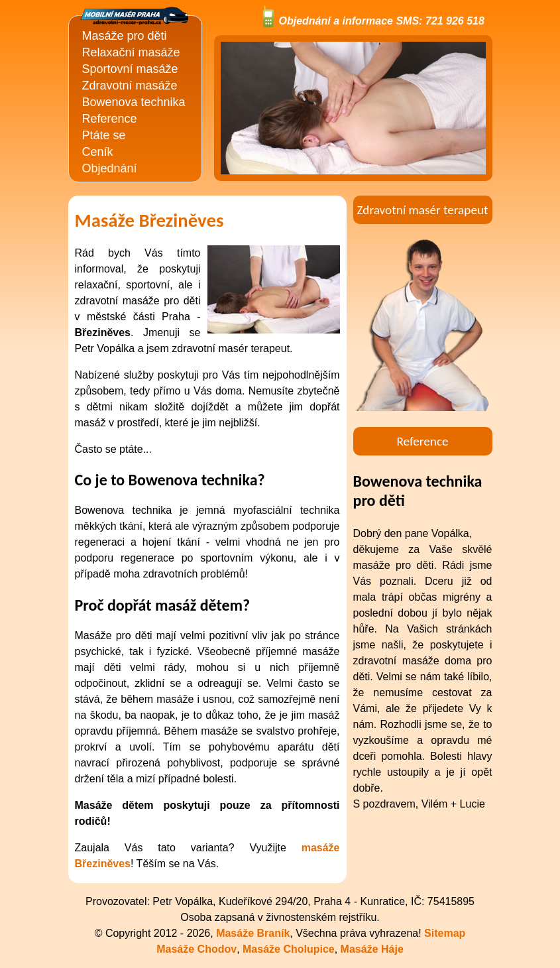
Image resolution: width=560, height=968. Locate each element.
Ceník (98, 152)
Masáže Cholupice (289, 949)
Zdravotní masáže (130, 86)
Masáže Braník (253, 933)
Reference (110, 119)
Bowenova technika (134, 102)
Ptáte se (104, 135)
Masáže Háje (372, 949)
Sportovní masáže (130, 69)
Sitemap (445, 933)
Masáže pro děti (125, 36)
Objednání (110, 168)
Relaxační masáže (131, 52)
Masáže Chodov (196, 949)
